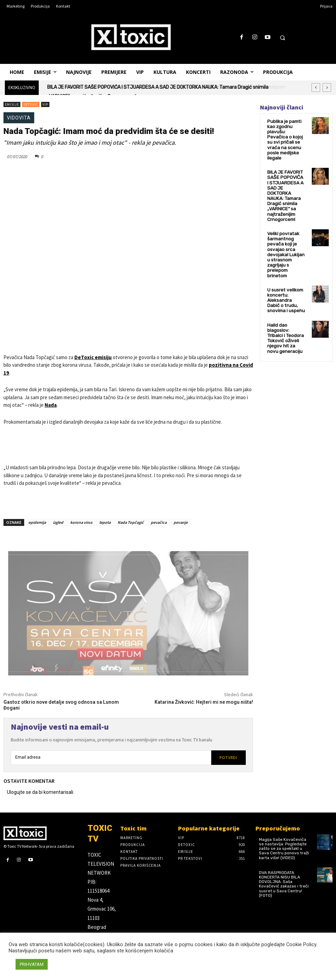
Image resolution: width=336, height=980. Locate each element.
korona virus (81, 522)
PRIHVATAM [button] (32, 964)
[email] (111, 758)
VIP (45, 104)
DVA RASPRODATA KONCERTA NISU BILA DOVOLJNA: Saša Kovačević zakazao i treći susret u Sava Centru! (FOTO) (284, 884)
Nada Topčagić (131, 522)
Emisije (12, 104)
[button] (282, 38)
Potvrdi (228, 757)
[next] (327, 88)
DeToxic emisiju (93, 357)
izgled (58, 522)
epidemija (37, 522)
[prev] (316, 88)
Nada (51, 405)
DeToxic (31, 104)
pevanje (181, 522)
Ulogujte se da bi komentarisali (40, 792)
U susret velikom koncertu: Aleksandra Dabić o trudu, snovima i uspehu (285, 266)
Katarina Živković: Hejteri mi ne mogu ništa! (204, 702)
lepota (105, 522)
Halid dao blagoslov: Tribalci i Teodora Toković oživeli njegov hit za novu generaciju (286, 298)
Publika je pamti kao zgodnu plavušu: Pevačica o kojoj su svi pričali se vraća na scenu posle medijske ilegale (285, 134)
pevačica (159, 522)
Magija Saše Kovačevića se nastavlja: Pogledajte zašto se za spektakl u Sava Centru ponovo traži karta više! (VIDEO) (284, 849)
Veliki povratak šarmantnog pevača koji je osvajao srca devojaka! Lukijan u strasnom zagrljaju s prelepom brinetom (286, 228)
